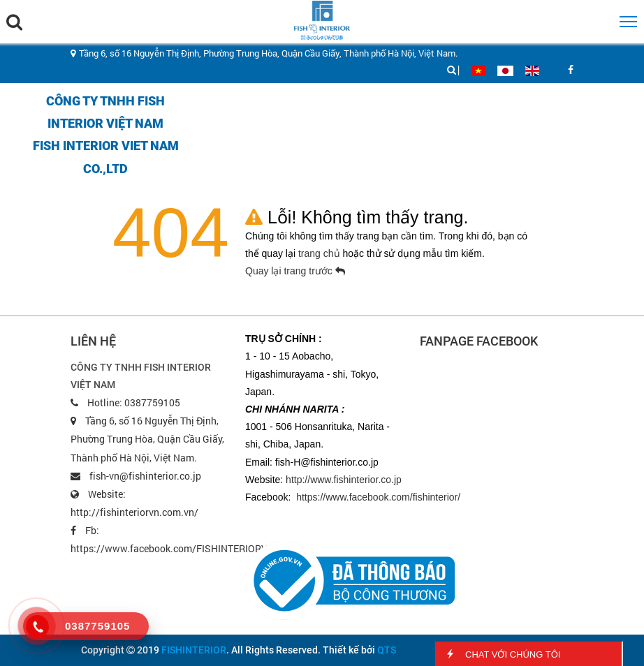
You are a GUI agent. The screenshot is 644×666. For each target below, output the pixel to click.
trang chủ (320, 253)
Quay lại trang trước (295, 271)
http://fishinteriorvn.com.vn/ (134, 512)
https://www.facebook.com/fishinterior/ (378, 497)
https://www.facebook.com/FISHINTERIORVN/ (175, 548)
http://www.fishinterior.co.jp (344, 480)
